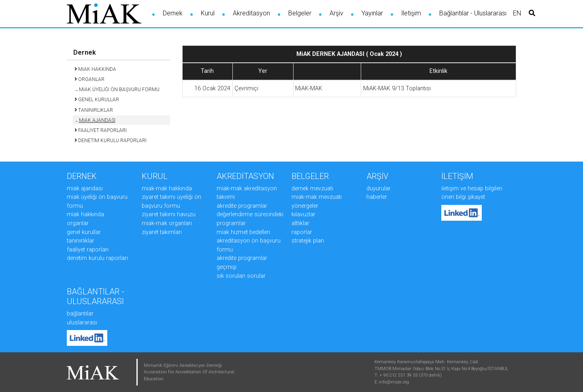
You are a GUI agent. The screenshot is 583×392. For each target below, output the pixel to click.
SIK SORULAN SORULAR (241, 276)
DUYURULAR (379, 189)
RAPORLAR (302, 232)
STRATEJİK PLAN (308, 241)
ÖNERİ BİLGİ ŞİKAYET (463, 197)
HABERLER (377, 197)
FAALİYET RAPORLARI (88, 250)
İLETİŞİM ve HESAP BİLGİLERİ (472, 189)
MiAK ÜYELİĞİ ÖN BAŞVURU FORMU (118, 89)
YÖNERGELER (305, 206)
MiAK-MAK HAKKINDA (167, 189)
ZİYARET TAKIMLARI (162, 232)
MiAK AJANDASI (96, 120)
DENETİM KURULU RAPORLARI (97, 258)
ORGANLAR (78, 223)
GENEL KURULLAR (84, 232)
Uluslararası (82, 323)
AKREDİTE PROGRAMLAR (242, 206)
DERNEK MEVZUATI (312, 189)
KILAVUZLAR (303, 214)
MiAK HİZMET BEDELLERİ (243, 232)
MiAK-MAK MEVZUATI (317, 197)
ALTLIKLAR (300, 223)
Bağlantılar (80, 314)
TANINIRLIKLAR (81, 241)
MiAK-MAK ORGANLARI (167, 223)
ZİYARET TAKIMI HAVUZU (169, 214)
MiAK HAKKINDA (85, 214)
